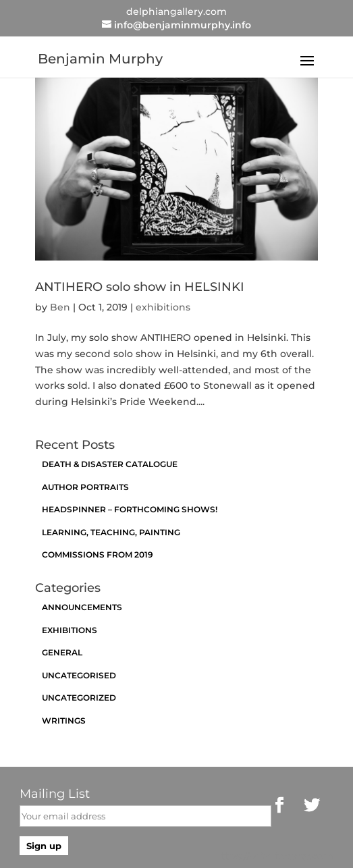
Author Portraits (85, 487)
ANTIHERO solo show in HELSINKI (140, 287)
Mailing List (55, 794)
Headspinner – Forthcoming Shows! (130, 509)
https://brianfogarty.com (274, 856)
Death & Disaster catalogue (110, 464)
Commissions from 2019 (98, 554)
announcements (82, 607)
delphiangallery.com (176, 11)
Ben (60, 307)
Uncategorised (79, 675)
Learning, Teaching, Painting (111, 532)
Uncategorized (79, 698)
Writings (64, 721)
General (62, 652)
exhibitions (163, 307)
